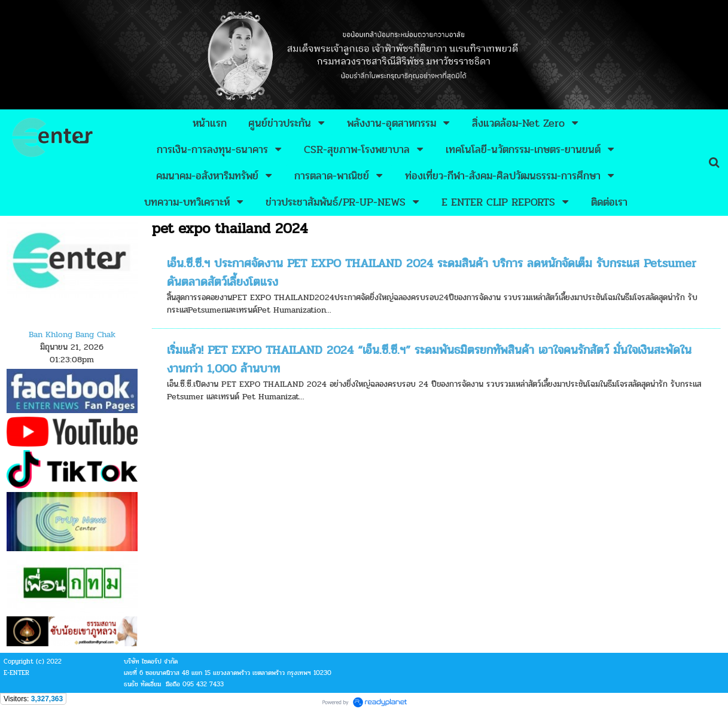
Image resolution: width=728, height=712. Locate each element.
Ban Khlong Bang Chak (72, 334)
